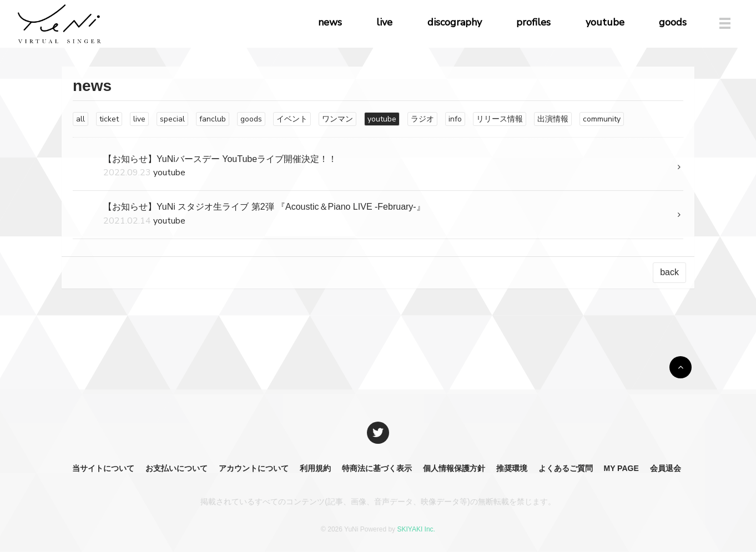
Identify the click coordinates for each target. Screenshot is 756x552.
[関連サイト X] (378, 433)
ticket (109, 119)
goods (673, 22)
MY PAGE (621, 468)
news (330, 22)
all (80, 119)
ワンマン (337, 119)
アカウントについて (254, 468)
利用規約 (315, 468)
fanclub (213, 119)
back (669, 272)
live (384, 22)
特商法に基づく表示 (377, 468)
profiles (533, 22)
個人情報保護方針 (454, 468)
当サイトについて (103, 468)
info (455, 119)
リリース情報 (500, 119)
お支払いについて (177, 468)
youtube (605, 22)
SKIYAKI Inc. (416, 529)
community (602, 119)
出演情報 (553, 119)
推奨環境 (512, 468)
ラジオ (422, 119)
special (172, 119)
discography (455, 22)
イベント (292, 119)
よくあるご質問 (566, 468)
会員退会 (666, 468)
